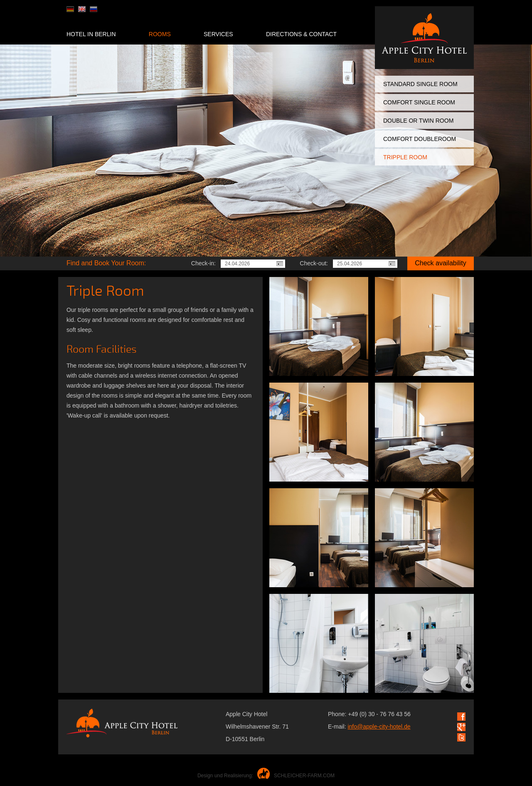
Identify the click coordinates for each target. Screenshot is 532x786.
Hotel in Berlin (91, 34)
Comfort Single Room (419, 102)
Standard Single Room (420, 84)
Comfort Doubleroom (420, 139)
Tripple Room (405, 157)
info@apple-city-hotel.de (379, 727)
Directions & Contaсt (301, 34)
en (82, 9)
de (70, 9)
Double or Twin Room (418, 121)
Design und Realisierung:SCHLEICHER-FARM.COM (266, 776)
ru (94, 9)
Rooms (160, 34)
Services (218, 34)
